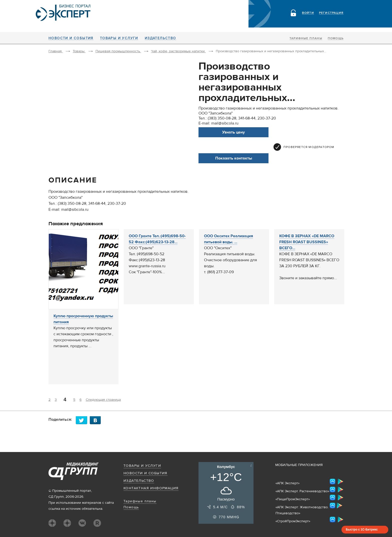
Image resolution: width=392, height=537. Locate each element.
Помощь (336, 38)
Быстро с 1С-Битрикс (362, 529)
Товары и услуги (119, 38)
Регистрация (331, 13)
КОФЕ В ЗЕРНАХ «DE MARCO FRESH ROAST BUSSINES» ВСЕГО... (307, 242)
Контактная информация (151, 488)
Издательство (160, 38)
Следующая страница (103, 400)
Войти (308, 13)
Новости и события (71, 38)
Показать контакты (234, 158)
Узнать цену (233, 132)
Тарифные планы (306, 38)
